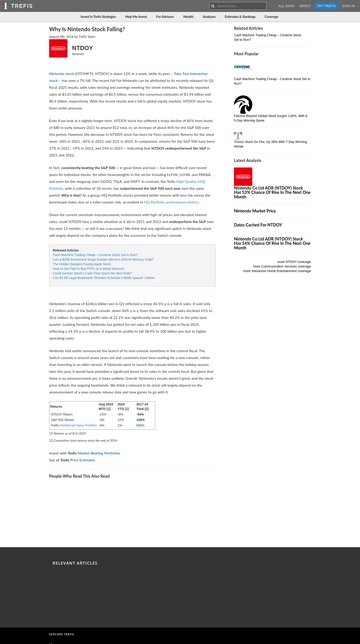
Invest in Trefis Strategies (98, 17)
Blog (53, 576)
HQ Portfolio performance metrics (171, 202)
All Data (286, 6)
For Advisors (165, 17)
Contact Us (59, 588)
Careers (56, 594)
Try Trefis (326, 6)
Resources (58, 582)
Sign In (349, 6)
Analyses (209, 17)
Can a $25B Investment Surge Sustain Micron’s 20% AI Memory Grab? (103, 259)
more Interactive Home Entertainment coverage (277, 271)
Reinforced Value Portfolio (78, 425)
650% (141, 425)
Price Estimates (83, 460)
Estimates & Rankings (240, 17)
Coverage (271, 17)
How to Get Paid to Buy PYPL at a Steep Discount (89, 269)
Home (55, 564)
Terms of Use (61, 600)
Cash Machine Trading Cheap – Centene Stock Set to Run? (95, 255)
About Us (58, 570)
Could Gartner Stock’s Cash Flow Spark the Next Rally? (93, 273)
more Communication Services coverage (282, 266)
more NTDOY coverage (294, 262)
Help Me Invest (136, 17)
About (305, 6)
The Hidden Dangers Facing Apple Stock (82, 264)
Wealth (188, 17)
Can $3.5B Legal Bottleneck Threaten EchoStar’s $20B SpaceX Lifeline (104, 278)
